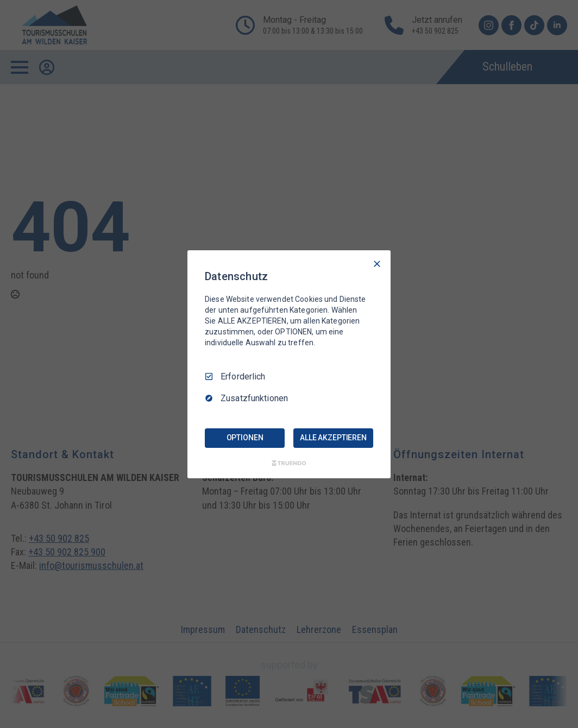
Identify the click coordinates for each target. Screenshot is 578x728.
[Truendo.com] (289, 463)
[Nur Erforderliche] (377, 263)
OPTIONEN (245, 438)
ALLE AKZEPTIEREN (333, 438)
